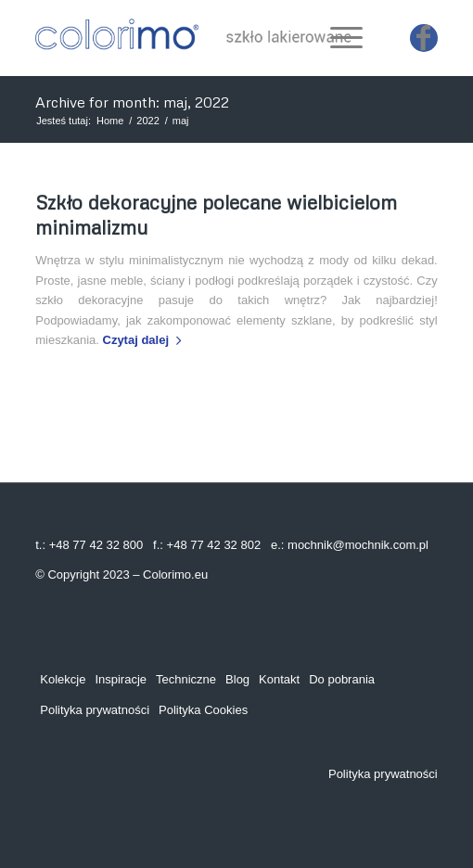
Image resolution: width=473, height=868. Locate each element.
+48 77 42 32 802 (214, 545)
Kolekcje (63, 679)
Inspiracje (121, 679)
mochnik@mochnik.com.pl (358, 545)
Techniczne (186, 679)
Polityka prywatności (95, 710)
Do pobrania (342, 679)
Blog (237, 679)
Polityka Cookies (203, 710)
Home (110, 121)
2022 (147, 121)
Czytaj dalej (146, 340)
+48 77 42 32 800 (96, 545)
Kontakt (279, 679)
